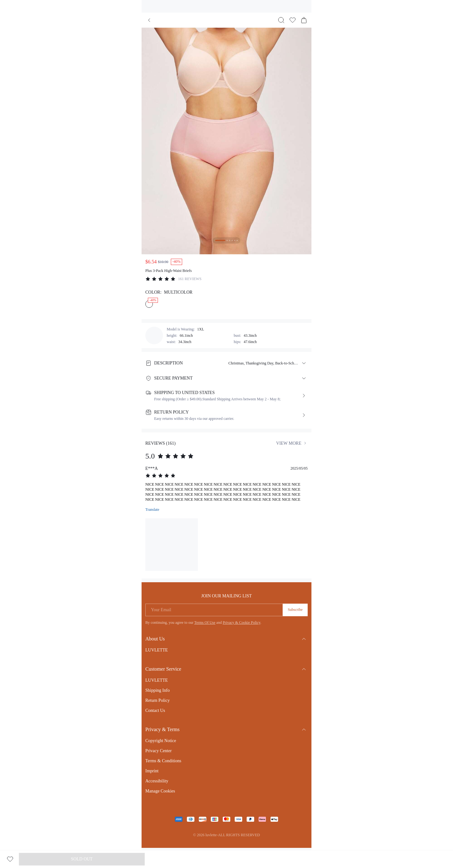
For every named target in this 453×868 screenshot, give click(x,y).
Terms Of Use (205, 623)
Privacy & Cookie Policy (242, 623)
